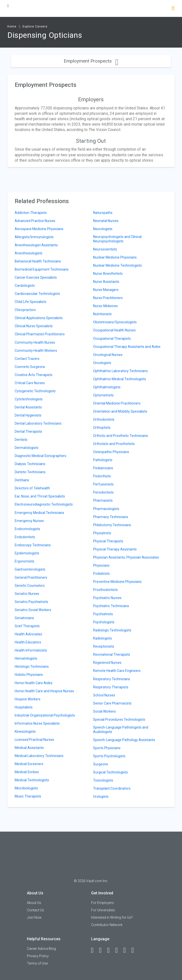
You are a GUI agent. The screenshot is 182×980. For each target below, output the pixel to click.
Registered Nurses (107, 663)
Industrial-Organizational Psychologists (45, 715)
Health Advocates (28, 634)
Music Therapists (28, 796)
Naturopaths (103, 213)
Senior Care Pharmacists (112, 703)
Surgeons (101, 764)
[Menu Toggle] (8, 6)
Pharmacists (103, 500)
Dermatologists (27, 448)
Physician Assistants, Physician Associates (126, 557)
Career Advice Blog (41, 949)
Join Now (34, 917)
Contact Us (36, 910)
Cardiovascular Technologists (37, 294)
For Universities (103, 910)
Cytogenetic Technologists (35, 391)
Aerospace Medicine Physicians (39, 229)
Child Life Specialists (30, 302)
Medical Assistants (29, 748)
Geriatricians (24, 618)
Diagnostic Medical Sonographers (41, 456)
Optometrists (103, 395)
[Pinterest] (127, 950)
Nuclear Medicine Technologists (117, 265)
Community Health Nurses (35, 342)
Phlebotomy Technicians (112, 525)
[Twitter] (111, 950)
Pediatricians (103, 468)
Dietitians (22, 480)
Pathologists (103, 460)
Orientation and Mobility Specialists (120, 411)
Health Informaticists (31, 650)
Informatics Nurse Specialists (37, 723)
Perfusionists (103, 484)
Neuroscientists (105, 249)
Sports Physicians (107, 748)
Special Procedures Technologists (119, 719)
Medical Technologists (32, 780)
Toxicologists (103, 780)
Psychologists (104, 622)
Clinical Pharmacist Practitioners (40, 334)
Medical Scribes (27, 772)
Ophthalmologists (107, 387)
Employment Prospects (91, 61)
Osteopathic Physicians (111, 452)
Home (12, 26)
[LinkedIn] (103, 950)
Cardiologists (25, 286)
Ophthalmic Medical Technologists (120, 379)
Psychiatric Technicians (111, 606)
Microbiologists (26, 788)
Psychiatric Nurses (107, 598)
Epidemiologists (27, 553)
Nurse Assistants (106, 282)
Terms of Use (37, 963)
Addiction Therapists (31, 213)
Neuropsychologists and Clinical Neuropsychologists (117, 239)
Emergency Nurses (29, 521)
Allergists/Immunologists (34, 237)
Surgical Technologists (110, 772)
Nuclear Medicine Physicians (115, 257)
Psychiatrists (103, 614)
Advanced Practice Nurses (35, 221)
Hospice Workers (28, 699)
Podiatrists (101, 574)
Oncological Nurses (108, 355)
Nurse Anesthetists (108, 274)
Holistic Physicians (29, 675)
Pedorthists (102, 476)
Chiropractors (25, 310)
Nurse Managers (106, 290)
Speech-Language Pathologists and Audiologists (121, 730)
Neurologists (103, 229)
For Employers (103, 903)
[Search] (173, 9)
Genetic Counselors (30, 586)
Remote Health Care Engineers (117, 671)
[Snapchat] (135, 950)
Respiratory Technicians (112, 679)
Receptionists (104, 646)
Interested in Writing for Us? (112, 917)
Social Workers (104, 711)
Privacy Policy (38, 956)
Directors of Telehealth (32, 488)
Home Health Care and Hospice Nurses (44, 691)
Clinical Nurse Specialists (34, 326)
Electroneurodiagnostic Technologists (44, 504)
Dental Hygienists (28, 415)
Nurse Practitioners (108, 298)
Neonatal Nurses (106, 221)
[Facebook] (95, 950)
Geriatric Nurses (27, 594)
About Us (34, 903)
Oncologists (102, 363)
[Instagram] (119, 950)
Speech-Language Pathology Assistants (124, 740)
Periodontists (103, 492)
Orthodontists (104, 419)
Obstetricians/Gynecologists (115, 322)
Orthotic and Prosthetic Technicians (121, 436)
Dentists (21, 440)
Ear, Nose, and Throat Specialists (40, 496)
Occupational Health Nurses (114, 330)
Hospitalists (24, 707)
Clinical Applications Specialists (39, 318)
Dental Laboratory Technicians (38, 423)
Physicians (101, 565)
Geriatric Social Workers (33, 610)
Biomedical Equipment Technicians (42, 269)
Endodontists (25, 537)
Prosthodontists (105, 590)
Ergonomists (24, 561)
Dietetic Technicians (30, 472)
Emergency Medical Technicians (39, 513)
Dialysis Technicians (30, 464)
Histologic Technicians (32, 666)
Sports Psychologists (109, 756)
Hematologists (26, 658)
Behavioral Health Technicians (38, 261)
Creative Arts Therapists (34, 375)
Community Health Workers (36, 351)
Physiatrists (102, 533)
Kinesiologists (25, 732)
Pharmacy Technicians (111, 517)
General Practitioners (31, 577)
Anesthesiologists (29, 253)
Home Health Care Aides (34, 683)
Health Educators (28, 642)
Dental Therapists (28, 431)
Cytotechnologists (29, 399)
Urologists (101, 797)
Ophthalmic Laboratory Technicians (120, 371)
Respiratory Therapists (111, 687)
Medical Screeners (29, 764)
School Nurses (104, 695)
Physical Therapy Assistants (115, 549)
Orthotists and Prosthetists (114, 444)
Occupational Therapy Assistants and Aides (127, 347)
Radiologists (103, 638)
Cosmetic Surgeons (30, 367)
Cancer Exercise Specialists (36, 277)
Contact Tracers (27, 359)
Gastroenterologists (30, 569)
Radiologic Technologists (112, 630)
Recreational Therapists (112, 654)
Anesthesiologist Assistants (36, 245)
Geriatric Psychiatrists (31, 602)
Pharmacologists (106, 509)
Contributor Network (107, 925)
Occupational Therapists (112, 339)
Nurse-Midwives (105, 306)
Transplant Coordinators (112, 788)
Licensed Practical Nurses (34, 740)
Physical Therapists (108, 541)
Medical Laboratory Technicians (39, 756)
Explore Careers (35, 26)
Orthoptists (102, 428)
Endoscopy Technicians (33, 545)
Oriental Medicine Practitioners (117, 403)
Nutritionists (102, 314)
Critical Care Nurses (30, 383)
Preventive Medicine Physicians (117, 582)
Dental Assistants (28, 407)
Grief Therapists (27, 626)
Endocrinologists (27, 529)
